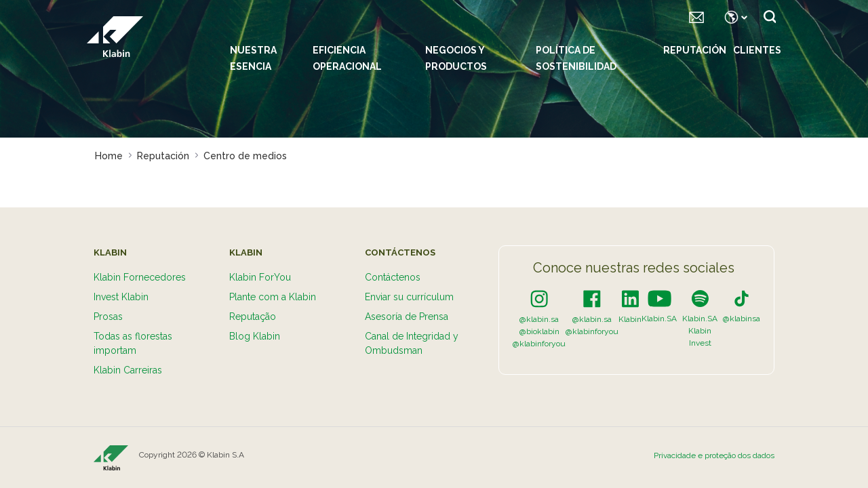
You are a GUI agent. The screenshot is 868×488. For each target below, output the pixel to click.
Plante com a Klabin (273, 297)
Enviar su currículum (409, 297)
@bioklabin (539, 331)
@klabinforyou (539, 344)
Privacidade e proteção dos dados (714, 455)
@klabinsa (742, 319)
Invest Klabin (121, 297)
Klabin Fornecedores (140, 277)
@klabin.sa (539, 319)
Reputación (695, 50)
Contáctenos (393, 277)
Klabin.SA (659, 319)
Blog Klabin (255, 336)
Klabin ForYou (260, 277)
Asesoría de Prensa (407, 317)
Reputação (253, 317)
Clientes (757, 50)
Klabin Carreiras (128, 370)
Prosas (108, 317)
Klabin (630, 319)
